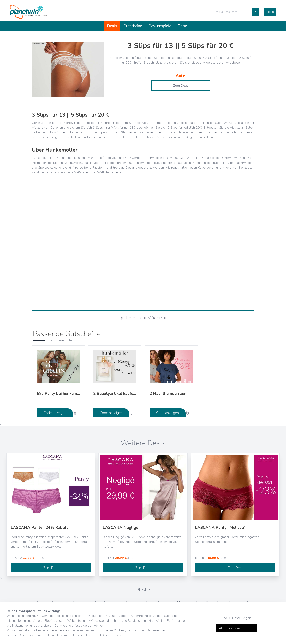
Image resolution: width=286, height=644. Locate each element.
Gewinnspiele (160, 26)
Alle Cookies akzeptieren (236, 628)
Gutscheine (133, 26)
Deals (112, 26)
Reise (182, 26)
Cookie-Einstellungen (236, 618)
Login (270, 12)
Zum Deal (181, 86)
